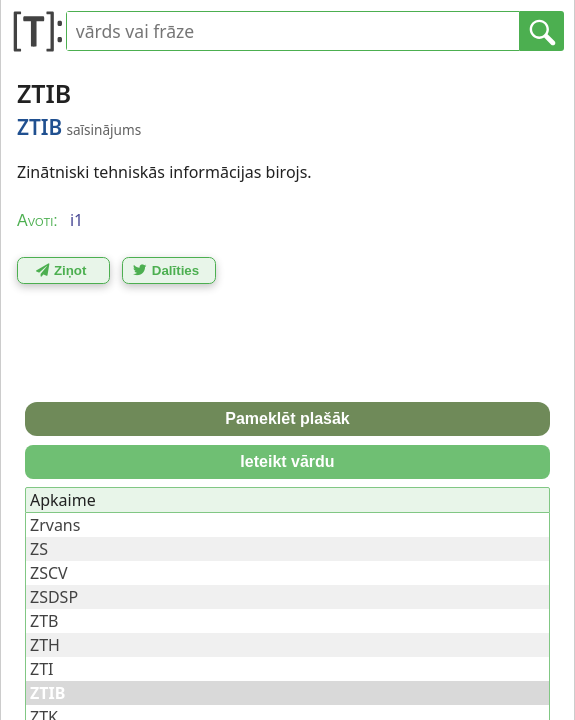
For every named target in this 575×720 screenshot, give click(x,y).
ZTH (45, 645)
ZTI (41, 669)
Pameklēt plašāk (287, 418)
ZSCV (49, 573)
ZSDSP (54, 597)
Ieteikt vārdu (287, 461)
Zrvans (55, 525)
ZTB (44, 621)
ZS (39, 549)
